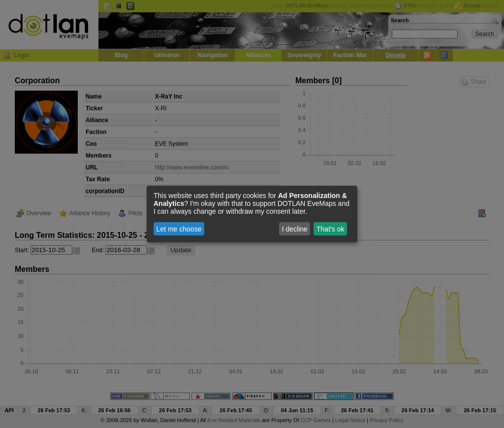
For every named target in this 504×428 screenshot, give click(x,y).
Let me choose (179, 229)
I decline (295, 229)
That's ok (330, 229)
